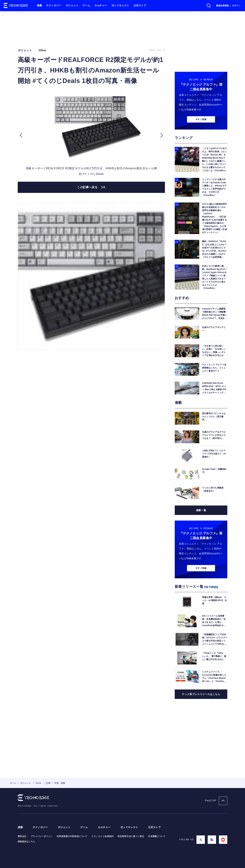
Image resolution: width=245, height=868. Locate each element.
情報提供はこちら (26, 842)
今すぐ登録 (201, 119)
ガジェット (72, 6)
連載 (39, 6)
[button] (21, 135)
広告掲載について (157, 836)
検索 (209, 6)
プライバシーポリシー (42, 836)
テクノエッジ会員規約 (102, 836)
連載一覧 (201, 510)
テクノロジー (54, 6)
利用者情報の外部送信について (72, 836)
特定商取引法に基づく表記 (131, 836)
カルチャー (101, 6)
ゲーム (86, 6)
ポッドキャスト (120, 6)
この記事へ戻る (91, 187)
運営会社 (22, 836)
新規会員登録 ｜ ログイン (228, 6)
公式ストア (140, 6)
